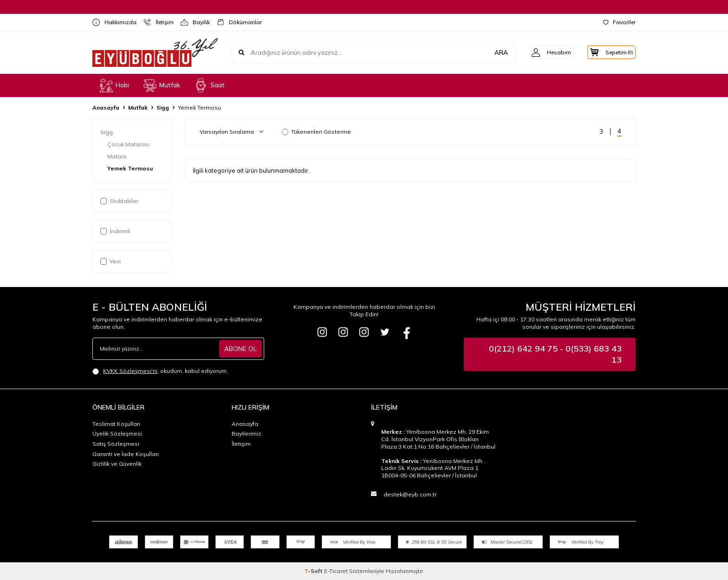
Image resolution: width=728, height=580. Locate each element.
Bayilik (192, 22)
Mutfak (162, 85)
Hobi (114, 85)
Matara (118, 156)
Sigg (163, 108)
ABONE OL (240, 348)
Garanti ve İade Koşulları (126, 454)
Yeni (110, 261)
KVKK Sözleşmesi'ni (130, 371)
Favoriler (619, 22)
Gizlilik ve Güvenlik (117, 464)
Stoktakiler (119, 201)
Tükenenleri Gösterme (316, 132)
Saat (209, 85)
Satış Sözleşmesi (116, 444)
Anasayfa (106, 108)
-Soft (314, 571)
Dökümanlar (236, 22)
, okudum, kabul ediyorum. (160, 371)
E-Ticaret (336, 571)
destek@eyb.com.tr (410, 494)
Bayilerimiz (247, 433)
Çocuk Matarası (129, 144)
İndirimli (115, 231)
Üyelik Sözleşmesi (117, 433)
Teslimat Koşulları (116, 424)
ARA (491, 52)
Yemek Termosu (131, 168)
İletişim (155, 22)
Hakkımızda (111, 22)
